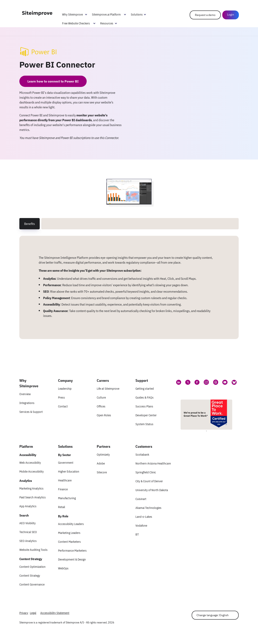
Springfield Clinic (146, 472)
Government (66, 463)
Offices (101, 406)
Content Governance (32, 584)
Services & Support (31, 412)
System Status (144, 424)
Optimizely (103, 455)
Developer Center (146, 415)
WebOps (63, 568)
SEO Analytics (28, 541)
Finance (63, 489)
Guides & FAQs (145, 397)
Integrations (27, 403)
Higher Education (69, 471)
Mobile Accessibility (32, 471)
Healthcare (65, 480)
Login (230, 15)
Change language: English (213, 615)
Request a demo (205, 15)
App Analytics (28, 506)
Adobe (101, 463)
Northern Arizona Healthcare (153, 463)
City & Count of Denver (149, 481)
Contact (63, 406)
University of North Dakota (152, 490)
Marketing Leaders (69, 533)
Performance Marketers (72, 551)
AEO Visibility (28, 523)
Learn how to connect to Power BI (53, 81)
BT (137, 534)
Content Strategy (30, 576)
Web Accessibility (30, 463)
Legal (33, 613)
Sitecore (102, 472)
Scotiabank (142, 455)
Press (61, 397)
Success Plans (144, 406)
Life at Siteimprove (108, 389)
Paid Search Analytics (33, 497)
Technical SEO (28, 532)
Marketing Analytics (31, 488)
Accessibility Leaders (71, 524)
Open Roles (104, 415)
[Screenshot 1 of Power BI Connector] (129, 192)
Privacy (24, 613)
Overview (25, 394)
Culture (101, 397)
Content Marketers (69, 542)
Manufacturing (67, 498)
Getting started (145, 389)
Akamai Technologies (148, 508)
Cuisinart (141, 499)
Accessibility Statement (55, 613)
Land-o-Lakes (144, 517)
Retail (62, 507)
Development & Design (72, 559)
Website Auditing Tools (33, 550)
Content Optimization (32, 567)
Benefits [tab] (30, 224)
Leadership (65, 389)
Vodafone (141, 526)
